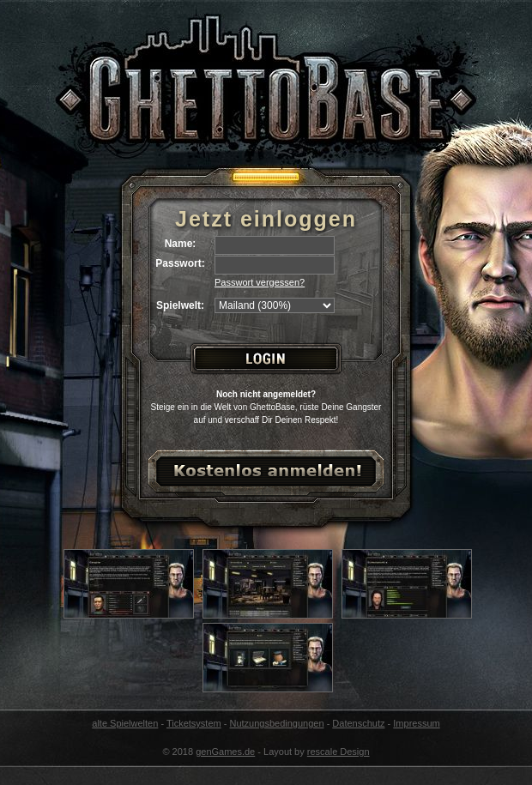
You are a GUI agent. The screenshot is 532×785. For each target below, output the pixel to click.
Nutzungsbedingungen (276, 723)
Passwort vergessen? (260, 282)
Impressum (416, 723)
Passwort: (180, 263)
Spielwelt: (180, 305)
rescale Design (339, 752)
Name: (181, 244)
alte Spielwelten (125, 723)
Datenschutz (358, 723)
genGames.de (225, 752)
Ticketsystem (194, 723)
